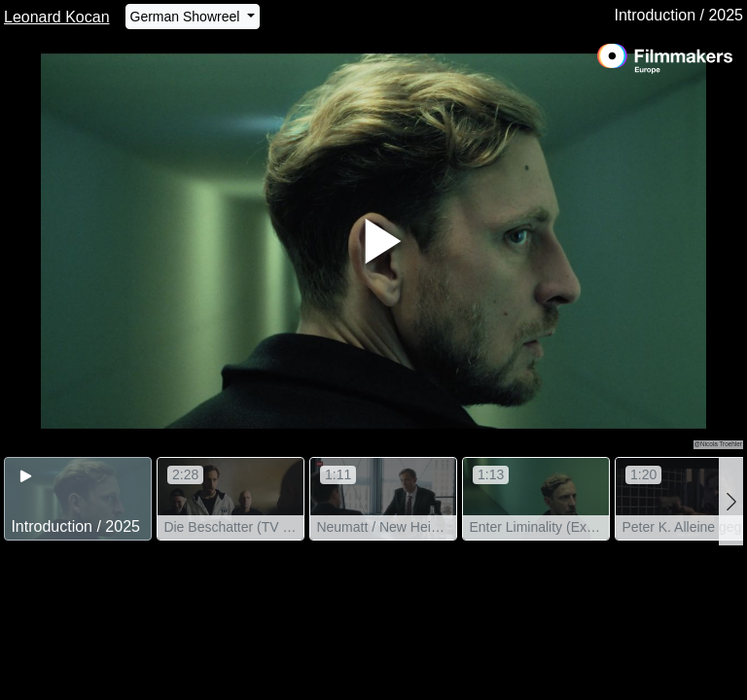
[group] (78, 499)
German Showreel (187, 17)
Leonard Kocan (57, 17)
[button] (731, 502)
